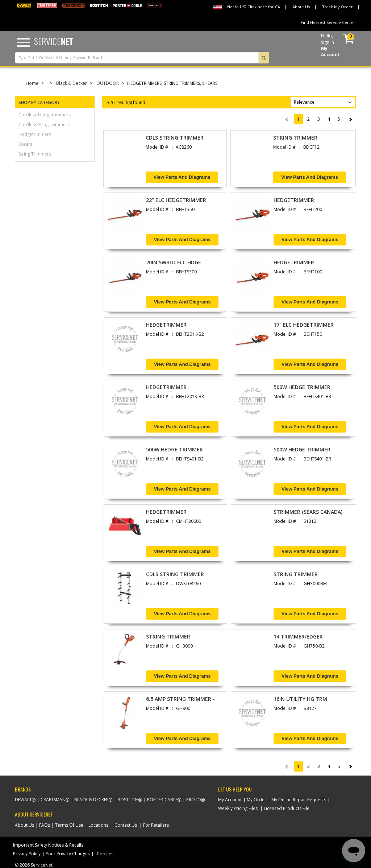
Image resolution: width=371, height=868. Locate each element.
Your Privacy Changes (68, 854)
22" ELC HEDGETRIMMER (176, 200)
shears (25, 144)
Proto (194, 800)
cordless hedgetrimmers (45, 115)
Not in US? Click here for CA (254, 7)
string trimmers (35, 154)
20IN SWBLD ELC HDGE (174, 262)
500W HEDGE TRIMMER (302, 387)
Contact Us (126, 825)
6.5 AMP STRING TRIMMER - (180, 699)
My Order (257, 800)
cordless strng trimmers (44, 125)
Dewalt (23, 800)
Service (53, 41)
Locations (98, 825)
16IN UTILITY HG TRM (300, 699)
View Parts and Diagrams (182, 177)
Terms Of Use (69, 825)
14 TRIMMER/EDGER (298, 636)
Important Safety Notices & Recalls (48, 845)
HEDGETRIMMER (294, 200)
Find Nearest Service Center (328, 22)
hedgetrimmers (35, 134)
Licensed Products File (287, 808)
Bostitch (128, 800)
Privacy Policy (27, 854)
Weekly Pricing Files (238, 808)
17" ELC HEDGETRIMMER (304, 325)
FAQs (45, 825)
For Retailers (156, 825)
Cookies (105, 854)
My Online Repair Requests (299, 800)
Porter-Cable (162, 800)
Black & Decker (72, 83)
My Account (230, 800)
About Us (301, 7)
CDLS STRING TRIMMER (175, 138)
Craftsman (53, 800)
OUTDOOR (108, 83)
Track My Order (337, 7)
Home (32, 83)
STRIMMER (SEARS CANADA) (308, 512)
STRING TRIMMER (295, 138)
